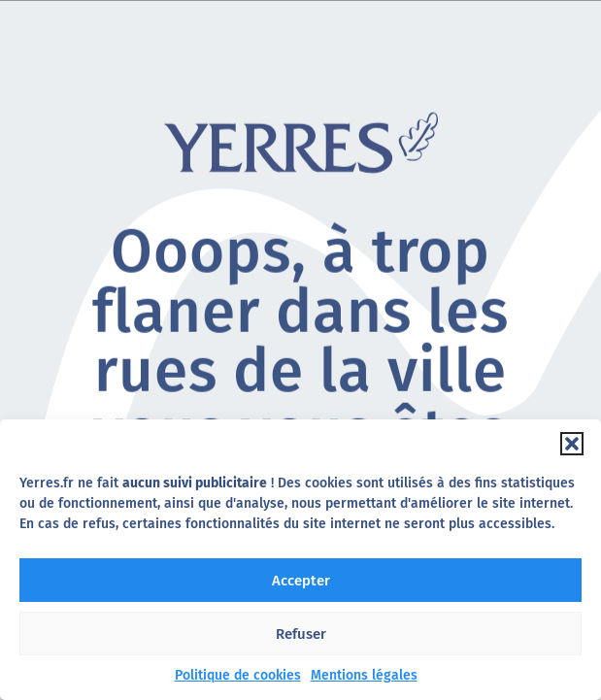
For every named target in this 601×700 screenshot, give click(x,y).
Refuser (301, 634)
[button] (572, 444)
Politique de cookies (238, 675)
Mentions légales (364, 675)
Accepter (301, 581)
